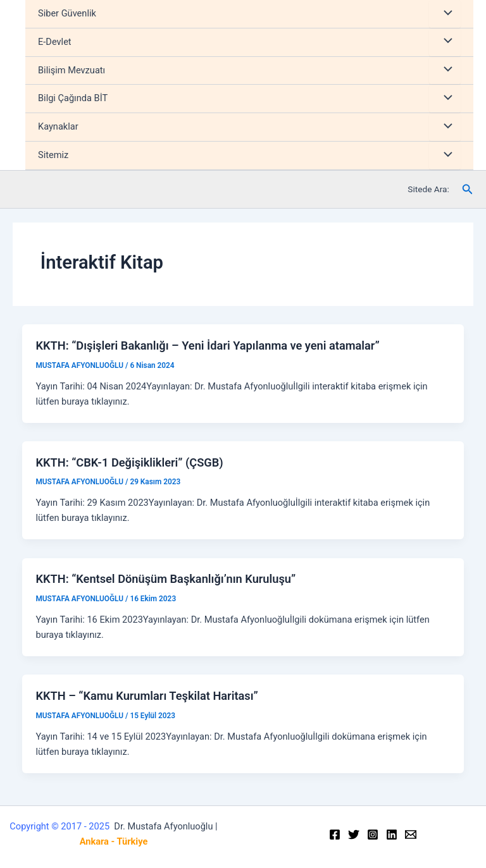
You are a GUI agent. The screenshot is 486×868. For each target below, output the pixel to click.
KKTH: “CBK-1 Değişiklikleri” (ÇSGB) (129, 462)
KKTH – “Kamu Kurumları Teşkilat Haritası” (146, 696)
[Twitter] (354, 834)
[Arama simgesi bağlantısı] (468, 189)
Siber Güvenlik (67, 13)
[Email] (411, 834)
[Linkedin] (392, 834)
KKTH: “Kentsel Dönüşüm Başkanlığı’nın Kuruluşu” (165, 579)
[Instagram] (373, 834)
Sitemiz (53, 155)
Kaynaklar (58, 126)
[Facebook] (335, 834)
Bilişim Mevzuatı (72, 70)
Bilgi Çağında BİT (73, 98)
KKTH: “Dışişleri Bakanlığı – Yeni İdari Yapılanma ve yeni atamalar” (207, 345)
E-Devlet (55, 42)
